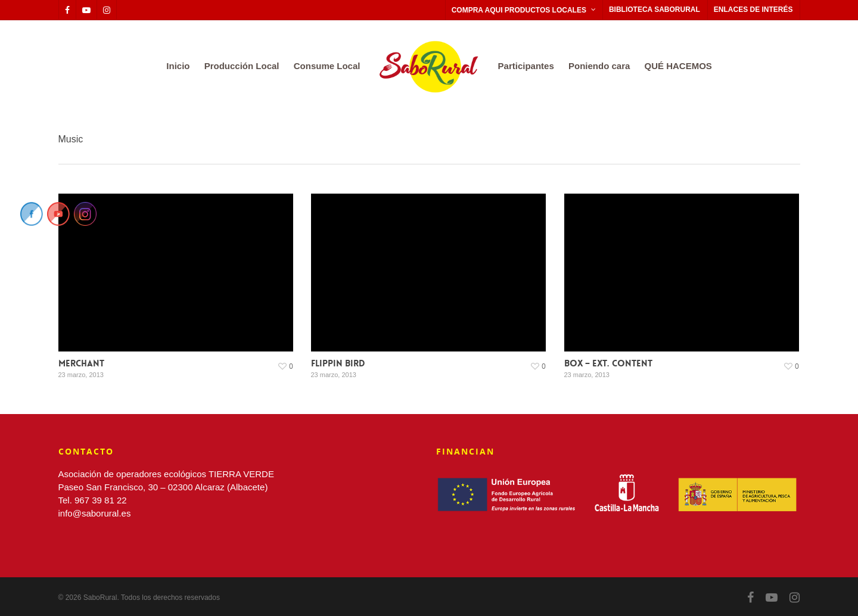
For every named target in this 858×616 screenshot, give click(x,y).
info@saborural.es (95, 513)
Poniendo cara (599, 66)
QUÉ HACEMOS (678, 66)
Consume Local (327, 66)
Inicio (178, 66)
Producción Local (242, 66)
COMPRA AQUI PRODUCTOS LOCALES (524, 10)
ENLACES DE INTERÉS (753, 10)
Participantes (526, 66)
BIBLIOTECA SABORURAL (655, 10)
